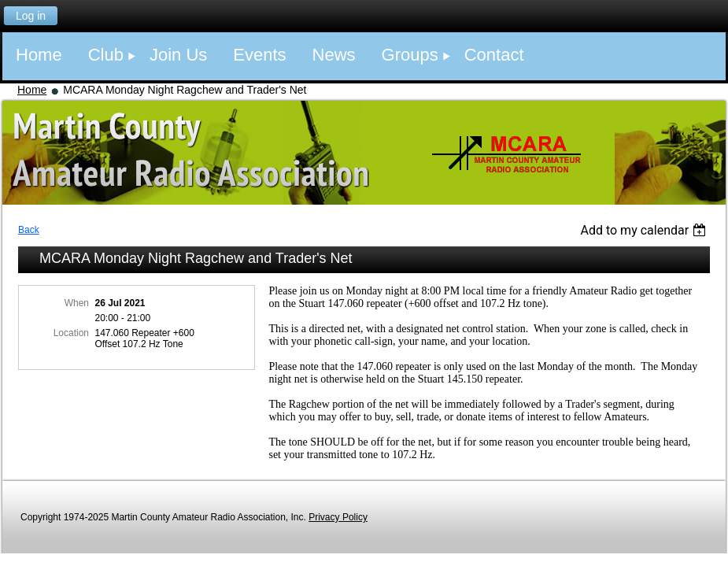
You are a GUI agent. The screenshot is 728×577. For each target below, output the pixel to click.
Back (29, 230)
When (77, 303)
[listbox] (645, 230)
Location (71, 333)
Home (32, 90)
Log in (31, 16)
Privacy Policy (338, 517)
